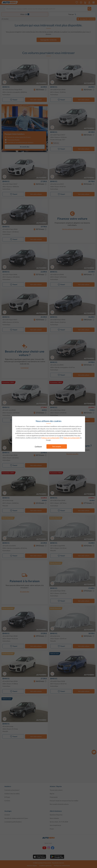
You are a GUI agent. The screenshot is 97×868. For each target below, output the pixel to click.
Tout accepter (57, 446)
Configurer (38, 446)
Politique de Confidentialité (50, 438)
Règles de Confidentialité (72, 438)
